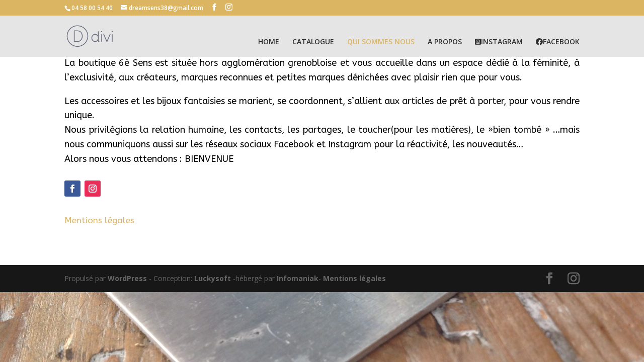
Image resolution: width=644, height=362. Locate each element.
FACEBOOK (558, 42)
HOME (269, 42)
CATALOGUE (313, 42)
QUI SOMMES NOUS (381, 42)
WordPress (127, 278)
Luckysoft (213, 278)
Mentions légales (354, 278)
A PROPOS (445, 42)
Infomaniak (298, 278)
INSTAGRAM (499, 42)
